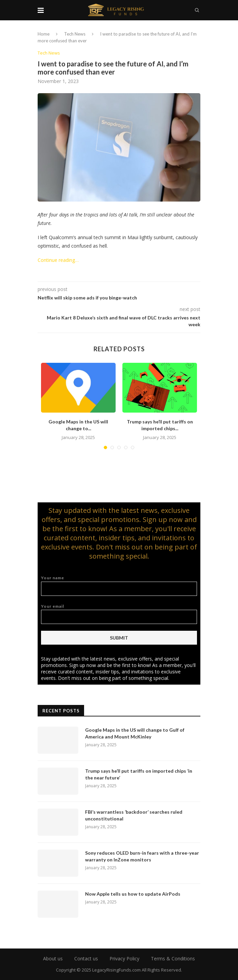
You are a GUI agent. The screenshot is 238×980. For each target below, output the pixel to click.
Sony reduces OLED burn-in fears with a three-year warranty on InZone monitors (142, 856)
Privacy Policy (124, 958)
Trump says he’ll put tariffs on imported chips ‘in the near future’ (139, 774)
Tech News (75, 34)
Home (44, 34)
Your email (119, 614)
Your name (119, 586)
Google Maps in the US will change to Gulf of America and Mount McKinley (135, 733)
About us (53, 958)
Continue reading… (58, 260)
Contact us (86, 958)
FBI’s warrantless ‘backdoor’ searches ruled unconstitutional (134, 815)
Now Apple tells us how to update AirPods (133, 894)
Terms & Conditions (173, 958)
